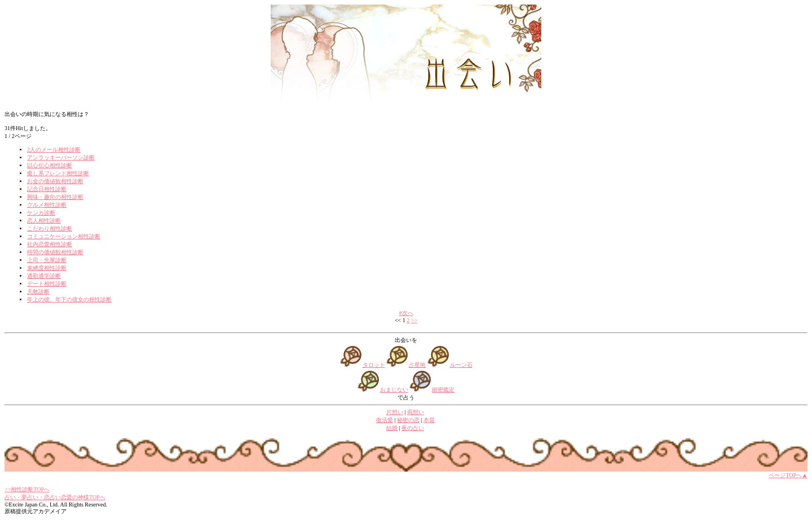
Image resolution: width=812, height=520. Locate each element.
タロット (374, 365)
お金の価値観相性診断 (55, 181)
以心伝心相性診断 (50, 165)
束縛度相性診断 (47, 268)
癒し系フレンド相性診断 (58, 173)
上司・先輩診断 (47, 260)
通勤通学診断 (44, 276)
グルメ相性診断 (47, 205)
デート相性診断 (47, 284)
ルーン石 (461, 365)
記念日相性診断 (47, 189)
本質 (429, 420)
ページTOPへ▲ (788, 475)
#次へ (406, 313)
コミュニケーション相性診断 (64, 236)
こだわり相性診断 (50, 228)
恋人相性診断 (44, 221)
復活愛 (385, 420)
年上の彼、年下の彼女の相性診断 (69, 299)
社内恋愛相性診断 (50, 244)
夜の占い (413, 428)
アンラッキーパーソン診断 (61, 157)
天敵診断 (38, 292)
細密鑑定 (443, 390)
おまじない (394, 390)
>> (414, 320)
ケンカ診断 (41, 213)
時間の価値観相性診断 (55, 252)
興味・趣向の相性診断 (55, 197)
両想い (416, 412)
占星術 (417, 365)
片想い (395, 412)
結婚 (392, 428)
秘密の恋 (408, 420)
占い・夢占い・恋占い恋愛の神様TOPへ (55, 497)
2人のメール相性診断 (54, 150)
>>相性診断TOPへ (27, 489)
